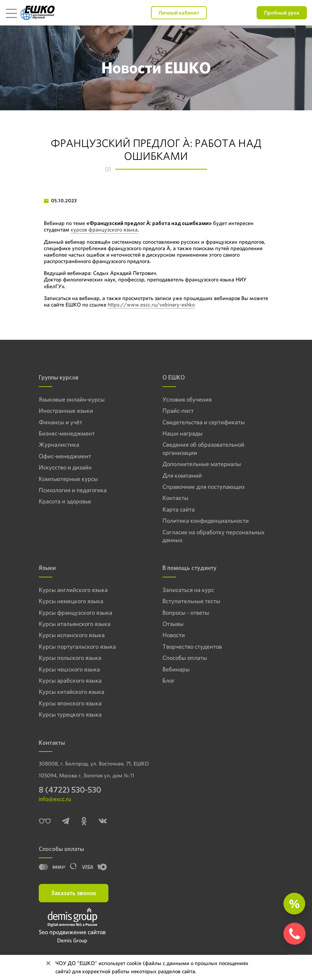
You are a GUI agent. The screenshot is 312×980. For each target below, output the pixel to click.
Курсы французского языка (75, 613)
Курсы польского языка (70, 658)
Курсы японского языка (70, 703)
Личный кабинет (179, 13)
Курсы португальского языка (77, 646)
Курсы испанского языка (72, 635)
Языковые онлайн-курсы (72, 399)
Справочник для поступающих (204, 487)
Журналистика (59, 445)
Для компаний (182, 475)
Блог (169, 680)
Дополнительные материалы (202, 464)
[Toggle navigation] (11, 13)
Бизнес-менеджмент (67, 433)
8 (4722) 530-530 (70, 790)
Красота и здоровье (65, 501)
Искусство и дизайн (65, 467)
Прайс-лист (178, 411)
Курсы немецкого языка (71, 601)
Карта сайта (179, 509)
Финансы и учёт (60, 422)
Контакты (175, 498)
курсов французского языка (104, 230)
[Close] (48, 963)
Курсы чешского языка (69, 669)
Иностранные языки (66, 411)
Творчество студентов (192, 646)
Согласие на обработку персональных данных (213, 536)
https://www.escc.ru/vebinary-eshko (151, 305)
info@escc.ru (55, 799)
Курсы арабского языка (70, 680)
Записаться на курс (188, 590)
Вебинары (176, 669)
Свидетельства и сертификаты (204, 422)
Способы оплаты (185, 658)
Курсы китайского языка (72, 692)
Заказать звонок (74, 893)
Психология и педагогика (73, 490)
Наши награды (183, 433)
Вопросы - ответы (186, 613)
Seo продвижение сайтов (72, 932)
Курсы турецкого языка (70, 714)
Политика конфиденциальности (206, 521)
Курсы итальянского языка (75, 624)
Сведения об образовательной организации (203, 448)
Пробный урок (282, 13)
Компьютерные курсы (68, 479)
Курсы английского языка (73, 590)
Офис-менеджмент (65, 456)
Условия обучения (187, 399)
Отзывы (173, 624)
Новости (174, 635)
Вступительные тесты (191, 601)
